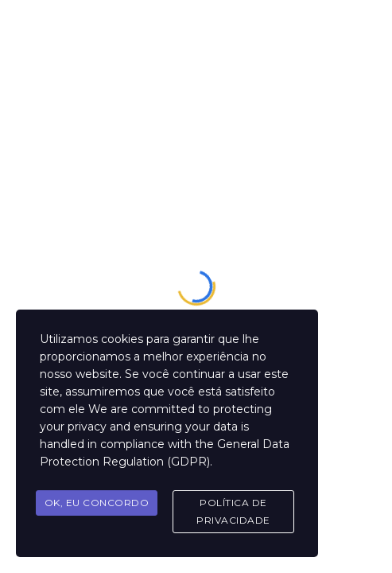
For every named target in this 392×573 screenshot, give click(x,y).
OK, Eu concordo (97, 503)
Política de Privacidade (233, 511)
